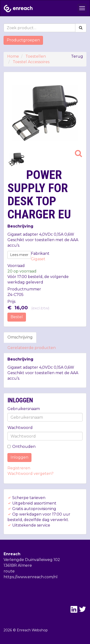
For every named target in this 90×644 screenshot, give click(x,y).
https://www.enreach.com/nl (31, 577)
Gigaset (38, 259)
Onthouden (21, 447)
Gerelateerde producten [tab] (32, 348)
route (9, 571)
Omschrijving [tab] (20, 337)
